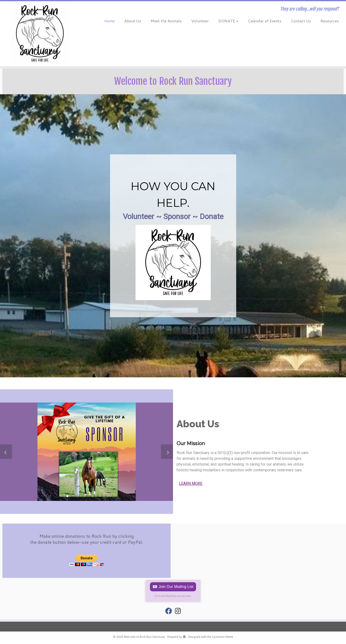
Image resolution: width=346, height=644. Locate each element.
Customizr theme (222, 637)
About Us (133, 21)
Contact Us (301, 21)
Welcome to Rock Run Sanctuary (144, 637)
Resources (330, 21)
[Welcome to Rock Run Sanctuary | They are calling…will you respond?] (40, 34)
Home (109, 21)
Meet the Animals (166, 21)
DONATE (228, 21)
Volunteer (200, 21)
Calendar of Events (265, 21)
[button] (67, 496)
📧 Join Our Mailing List (173, 587)
